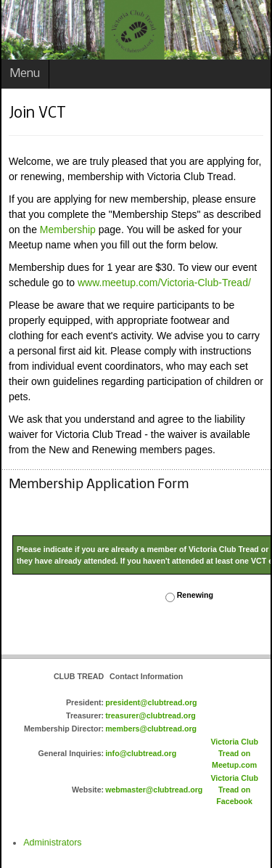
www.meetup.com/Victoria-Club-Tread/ (164, 283)
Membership (68, 230)
